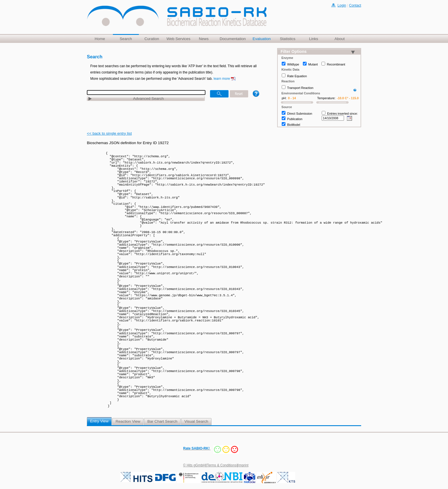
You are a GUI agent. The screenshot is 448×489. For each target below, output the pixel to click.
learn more (222, 79)
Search (126, 39)
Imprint (243, 465)
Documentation (233, 39)
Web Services (179, 39)
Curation (152, 39)
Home (100, 39)
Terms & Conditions (222, 465)
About (340, 39)
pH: (284, 98)
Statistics (287, 39)
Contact (355, 5)
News (204, 39)
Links (314, 39)
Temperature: (326, 98)
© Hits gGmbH (194, 465)
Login (342, 5)
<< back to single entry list (109, 133)
